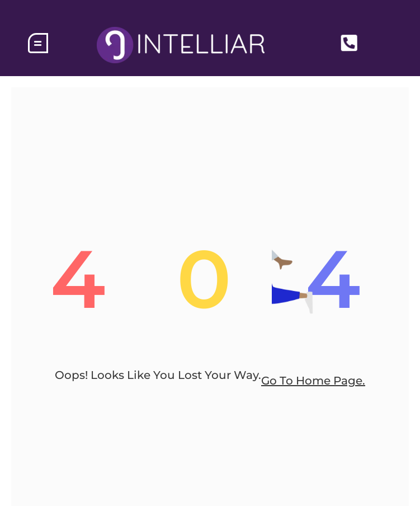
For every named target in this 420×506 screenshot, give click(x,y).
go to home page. (313, 381)
